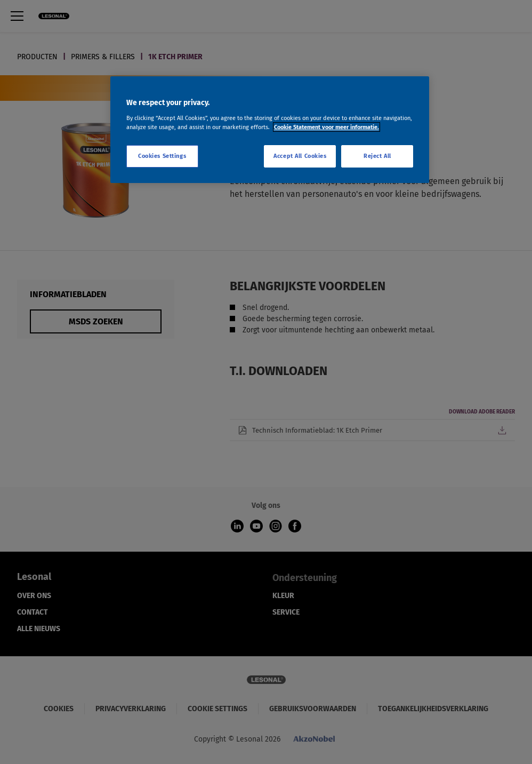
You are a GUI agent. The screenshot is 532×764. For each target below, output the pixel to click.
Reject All (377, 156)
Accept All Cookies (300, 156)
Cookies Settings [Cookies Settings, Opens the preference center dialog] (162, 156)
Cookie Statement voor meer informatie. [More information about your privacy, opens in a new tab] (327, 127)
